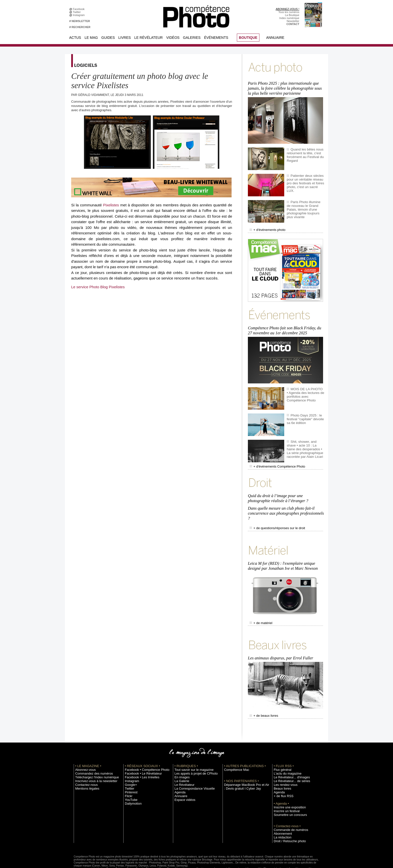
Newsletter (293, 21)
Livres (125, 38)
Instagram (80, 15)
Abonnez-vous (84, 750)
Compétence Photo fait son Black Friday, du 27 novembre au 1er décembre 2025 (286, 324)
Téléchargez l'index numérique (93, 757)
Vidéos (173, 38)
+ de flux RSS (282, 776)
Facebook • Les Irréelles (139, 757)
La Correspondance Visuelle (191, 769)
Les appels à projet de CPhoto (192, 754)
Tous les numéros (289, 12)
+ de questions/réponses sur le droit (273, 516)
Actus (75, 38)
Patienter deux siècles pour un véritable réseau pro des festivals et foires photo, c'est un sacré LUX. (304, 178)
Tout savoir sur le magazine (191, 750)
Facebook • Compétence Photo (143, 750)
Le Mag (91, 38)
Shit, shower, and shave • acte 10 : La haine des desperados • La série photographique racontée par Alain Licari (305, 442)
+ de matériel (260, 607)
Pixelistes (111, 205)
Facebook (80, 9)
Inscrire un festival (284, 791)
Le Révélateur (149, 38)
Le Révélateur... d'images (289, 757)
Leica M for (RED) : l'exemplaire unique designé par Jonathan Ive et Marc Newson (282, 551)
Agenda (179, 772)
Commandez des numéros (91, 754)
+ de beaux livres (262, 696)
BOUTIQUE (248, 38)
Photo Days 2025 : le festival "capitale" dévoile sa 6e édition (305, 412)
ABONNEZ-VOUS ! (287, 9)
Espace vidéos (183, 780)
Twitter (78, 12)
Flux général (281, 750)
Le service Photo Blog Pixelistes (98, 287)
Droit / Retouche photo (287, 821)
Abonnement (281, 814)
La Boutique (292, 15)
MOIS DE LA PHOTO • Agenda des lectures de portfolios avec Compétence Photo (305, 388)
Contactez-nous (85, 765)
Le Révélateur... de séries (289, 761)
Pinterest (130, 772)
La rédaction (281, 817)
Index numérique (289, 18)
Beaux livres (281, 769)
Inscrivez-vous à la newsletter (93, 761)
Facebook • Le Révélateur (140, 754)
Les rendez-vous (284, 765)
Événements (216, 38)
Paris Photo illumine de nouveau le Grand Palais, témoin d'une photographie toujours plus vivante (305, 204)
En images (181, 757)
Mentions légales (85, 769)
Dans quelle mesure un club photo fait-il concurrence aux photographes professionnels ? (285, 502)
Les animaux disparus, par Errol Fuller (280, 640)
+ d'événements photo (265, 226)
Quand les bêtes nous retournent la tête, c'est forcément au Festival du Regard (303, 152)
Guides (108, 38)
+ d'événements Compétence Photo (273, 459)
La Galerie (181, 761)
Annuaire (275, 38)
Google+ (130, 765)
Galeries (192, 38)
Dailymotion (132, 784)
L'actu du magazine (285, 754)
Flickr (128, 776)
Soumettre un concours (287, 795)
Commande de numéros (288, 810)
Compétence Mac (235, 750)
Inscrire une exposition (287, 787)
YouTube (130, 780)
